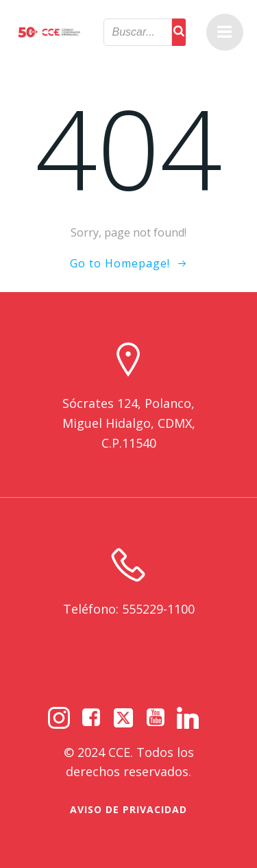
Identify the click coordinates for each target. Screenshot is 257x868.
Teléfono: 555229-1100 (129, 609)
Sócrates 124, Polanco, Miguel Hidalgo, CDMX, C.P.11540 (129, 423)
